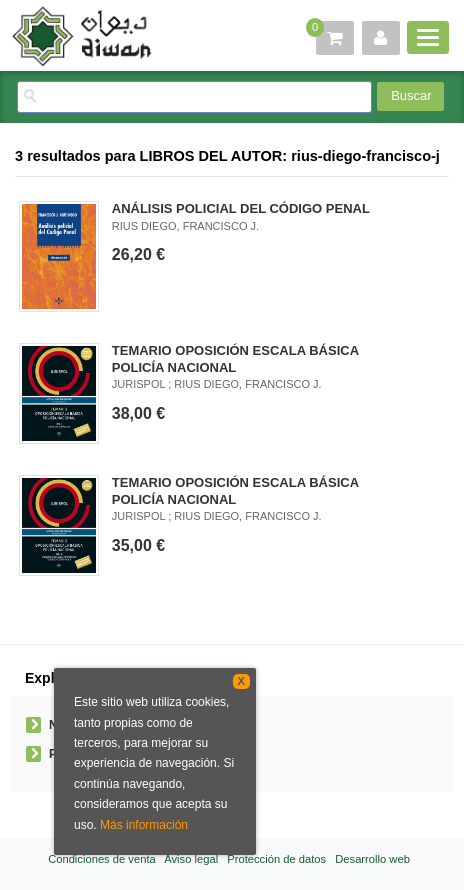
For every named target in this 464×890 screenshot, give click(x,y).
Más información (144, 825)
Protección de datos (276, 859)
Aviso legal (191, 859)
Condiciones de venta (102, 859)
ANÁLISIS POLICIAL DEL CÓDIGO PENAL (241, 208)
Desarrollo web (372, 859)
